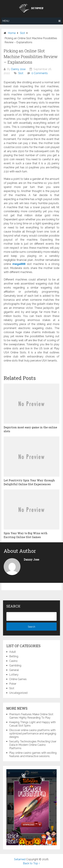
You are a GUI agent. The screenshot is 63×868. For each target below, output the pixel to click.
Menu (6, 21)
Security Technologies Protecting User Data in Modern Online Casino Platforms (33, 745)
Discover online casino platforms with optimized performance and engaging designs (33, 734)
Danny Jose (18, 69)
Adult (13, 652)
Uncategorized (18, 693)
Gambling (15, 665)
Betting (14, 656)
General (14, 670)
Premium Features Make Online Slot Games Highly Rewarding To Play (31, 716)
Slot (21, 73)
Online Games (18, 679)
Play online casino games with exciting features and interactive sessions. (33, 754)
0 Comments (40, 73)
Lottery (14, 675)
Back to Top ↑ (31, 863)
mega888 (19, 264)
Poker (13, 684)
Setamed (20, 859)
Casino (13, 661)
